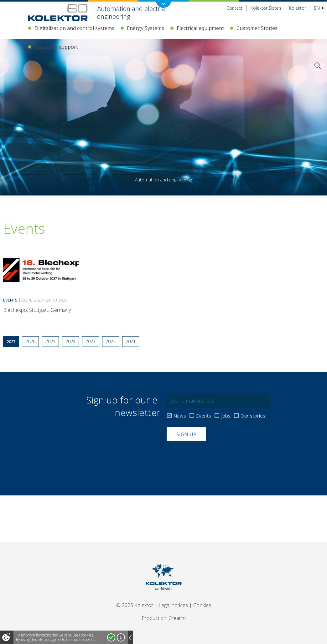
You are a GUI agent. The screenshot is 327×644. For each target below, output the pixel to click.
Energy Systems (145, 28)
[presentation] (214, 457)
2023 (91, 341)
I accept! (111, 637)
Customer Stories (257, 28)
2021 (131, 341)
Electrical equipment (200, 28)
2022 (111, 341)
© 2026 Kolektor (135, 605)
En (319, 8)
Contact (234, 8)
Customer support (56, 47)
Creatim (177, 618)
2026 (30, 341)
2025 (50, 341)
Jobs (226, 416)
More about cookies (121, 637)
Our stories (253, 416)
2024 (70, 341)
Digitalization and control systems (74, 28)
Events (204, 416)
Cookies (202, 605)
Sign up (186, 434)
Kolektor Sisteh (266, 8)
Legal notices (173, 605)
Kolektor (298, 8)
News (180, 416)
